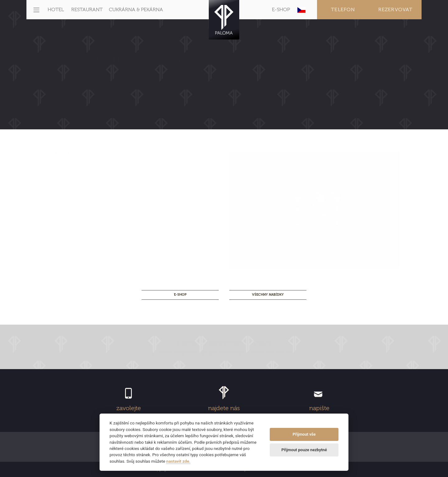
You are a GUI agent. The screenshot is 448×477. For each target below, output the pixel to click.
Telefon (343, 10)
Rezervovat (396, 10)
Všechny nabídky (268, 295)
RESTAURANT (87, 10)
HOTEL (56, 10)
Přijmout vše (304, 434)
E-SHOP (281, 10)
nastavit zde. (178, 461)
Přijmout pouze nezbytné (304, 450)
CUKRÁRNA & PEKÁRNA (136, 10)
